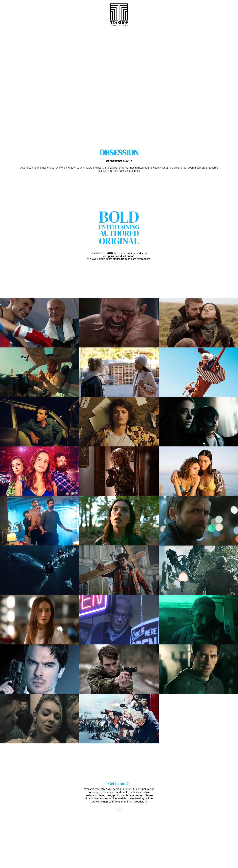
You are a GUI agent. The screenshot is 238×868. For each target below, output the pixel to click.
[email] (119, 811)
